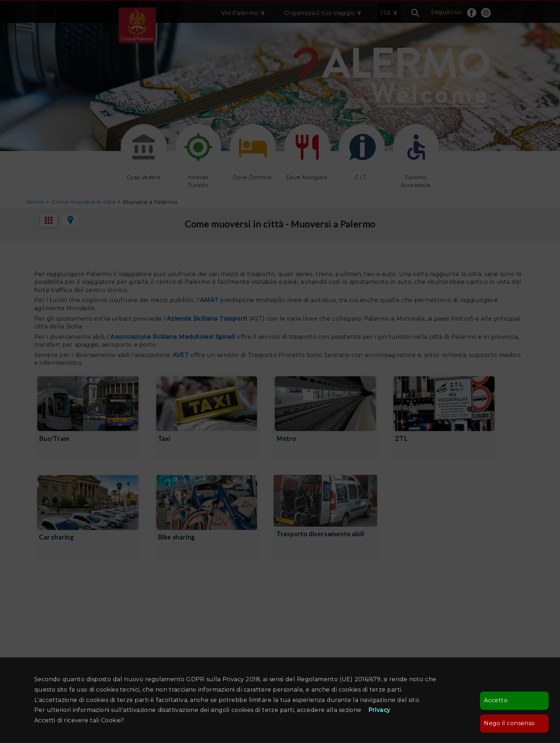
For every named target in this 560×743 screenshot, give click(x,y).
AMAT (209, 300)
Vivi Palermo (240, 13)
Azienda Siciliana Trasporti (208, 319)
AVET (181, 355)
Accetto (496, 700)
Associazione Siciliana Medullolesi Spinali (173, 337)
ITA (386, 13)
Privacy (379, 710)
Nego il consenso (509, 723)
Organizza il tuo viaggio (319, 13)
